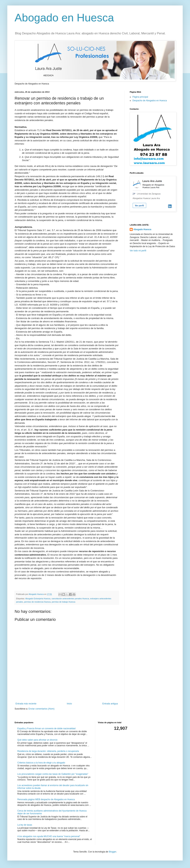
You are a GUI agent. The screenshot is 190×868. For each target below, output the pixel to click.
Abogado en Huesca (64, 18)
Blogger (112, 852)
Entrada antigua (110, 704)
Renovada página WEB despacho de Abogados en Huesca (46, 799)
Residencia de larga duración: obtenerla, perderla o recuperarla (48, 751)
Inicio (69, 704)
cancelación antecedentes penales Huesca (70, 599)
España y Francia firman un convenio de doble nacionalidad (46, 729)
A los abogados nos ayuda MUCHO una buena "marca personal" (49, 836)
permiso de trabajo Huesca (63, 602)
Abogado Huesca (142, 229)
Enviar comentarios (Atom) (41, 709)
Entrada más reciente (26, 704)
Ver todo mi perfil (138, 251)
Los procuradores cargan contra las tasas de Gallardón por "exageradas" (53, 774)
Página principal (140, 97)
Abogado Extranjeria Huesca (38, 599)
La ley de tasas (25, 825)
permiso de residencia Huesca (37, 602)
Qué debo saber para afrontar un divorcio (37, 740)
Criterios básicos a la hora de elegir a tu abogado (41, 763)
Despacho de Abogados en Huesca (150, 101)
